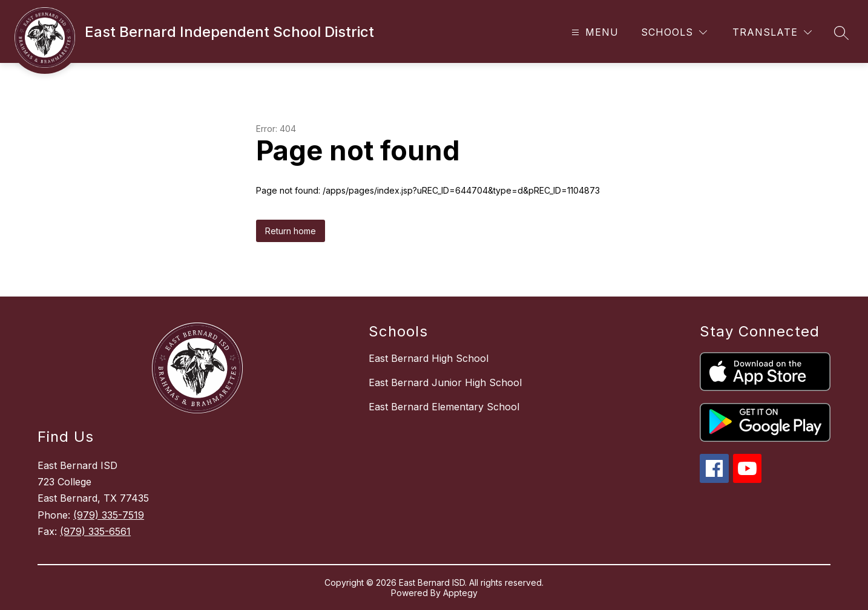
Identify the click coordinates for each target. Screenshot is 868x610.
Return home (291, 231)
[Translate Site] (772, 32)
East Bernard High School (429, 358)
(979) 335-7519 (109, 515)
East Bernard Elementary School (444, 407)
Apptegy (460, 593)
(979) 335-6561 (95, 531)
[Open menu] (593, 32)
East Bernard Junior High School (445, 382)
